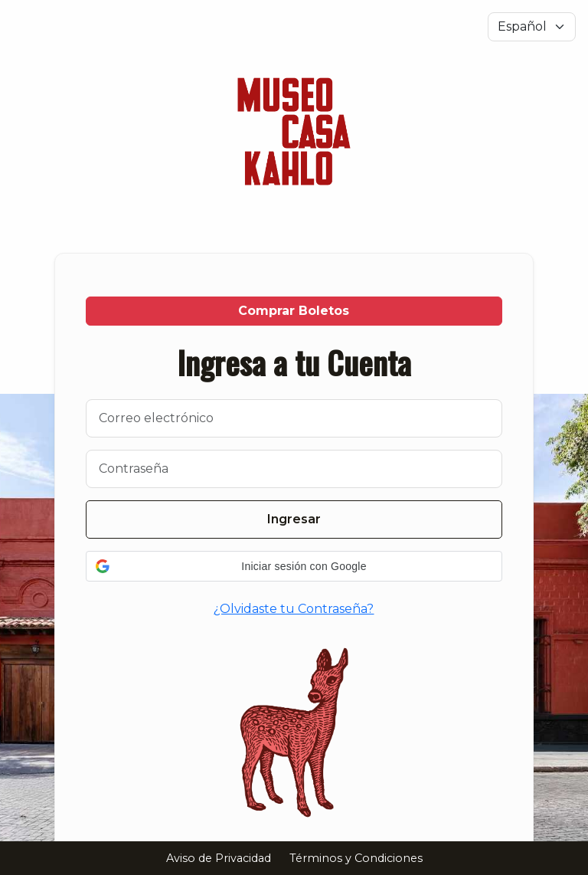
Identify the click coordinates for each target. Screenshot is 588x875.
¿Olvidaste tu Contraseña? (294, 609)
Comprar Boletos (294, 311)
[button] (294, 566)
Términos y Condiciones (356, 858)
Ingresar (294, 519)
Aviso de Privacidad (219, 858)
